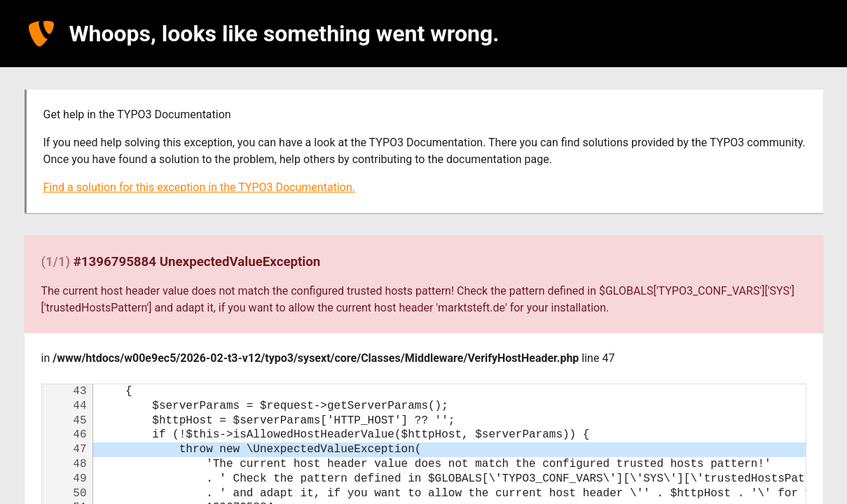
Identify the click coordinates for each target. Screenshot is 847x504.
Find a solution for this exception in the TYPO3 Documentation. (199, 187)
